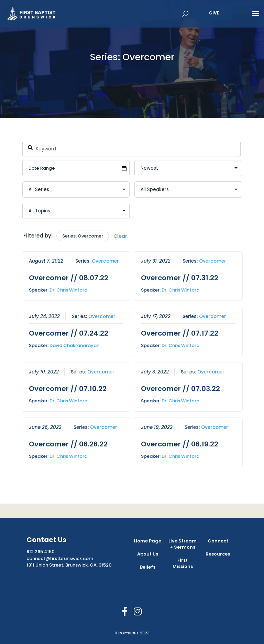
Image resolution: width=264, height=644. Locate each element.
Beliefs (148, 567)
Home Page (147, 541)
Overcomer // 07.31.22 (180, 278)
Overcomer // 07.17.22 (180, 333)
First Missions (183, 563)
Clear (120, 236)
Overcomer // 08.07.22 (68, 278)
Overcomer (105, 261)
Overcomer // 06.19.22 (180, 444)
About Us (148, 554)
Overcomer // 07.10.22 (67, 388)
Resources (218, 554)
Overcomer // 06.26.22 (68, 444)
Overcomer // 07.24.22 (68, 333)
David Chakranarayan (74, 345)
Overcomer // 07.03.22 (180, 388)
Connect (218, 541)
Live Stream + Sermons (183, 544)
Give (214, 13)
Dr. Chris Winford (68, 290)
